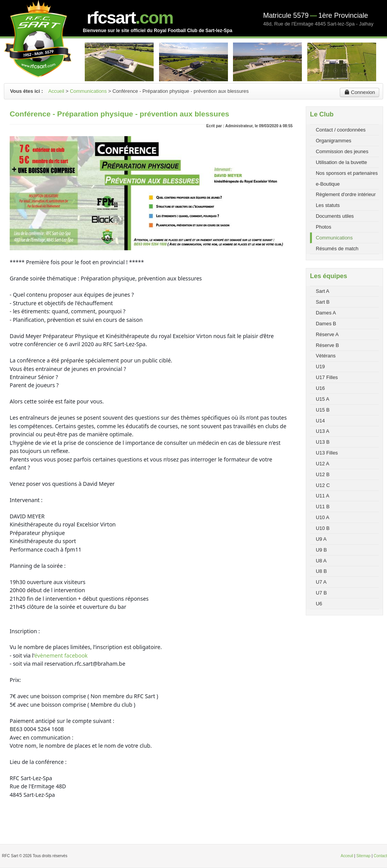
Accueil (56, 91)
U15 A (323, 399)
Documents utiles (335, 216)
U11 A (323, 496)
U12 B (323, 474)
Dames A (326, 313)
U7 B (321, 593)
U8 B (321, 571)
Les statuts (328, 205)
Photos (324, 227)
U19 (320, 367)
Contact (380, 856)
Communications (88, 91)
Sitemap (364, 856)
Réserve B (327, 345)
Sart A (323, 291)
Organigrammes (334, 141)
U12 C (323, 485)
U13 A (323, 431)
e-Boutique (328, 184)
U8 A (321, 561)
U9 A (321, 539)
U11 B (323, 507)
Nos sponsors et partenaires (347, 173)
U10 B (323, 528)
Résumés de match (337, 249)
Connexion (360, 92)
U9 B (321, 550)
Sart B (323, 302)
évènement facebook (61, 655)
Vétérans (326, 356)
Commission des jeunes (342, 151)
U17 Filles (327, 377)
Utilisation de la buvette (341, 162)
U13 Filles (327, 453)
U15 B (323, 410)
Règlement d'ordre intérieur (346, 194)
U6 (319, 604)
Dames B (326, 324)
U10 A (323, 517)
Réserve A (327, 334)
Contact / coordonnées (341, 130)
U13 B (323, 442)
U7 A (321, 582)
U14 (320, 421)
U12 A (323, 464)
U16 (320, 388)
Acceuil (347, 856)
